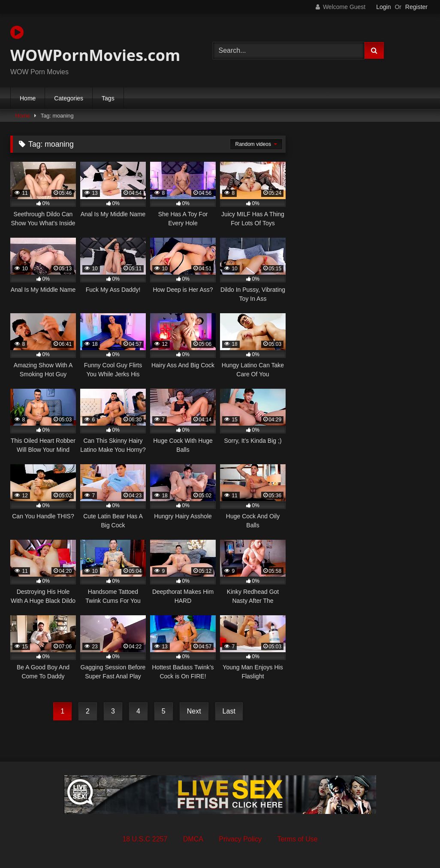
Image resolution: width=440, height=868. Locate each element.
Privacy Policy (240, 839)
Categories (69, 98)
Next (194, 711)
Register (416, 7)
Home (28, 98)
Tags (108, 98)
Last (229, 711)
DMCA (193, 839)
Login (383, 7)
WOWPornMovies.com (95, 45)
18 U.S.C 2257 (145, 839)
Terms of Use (297, 839)
